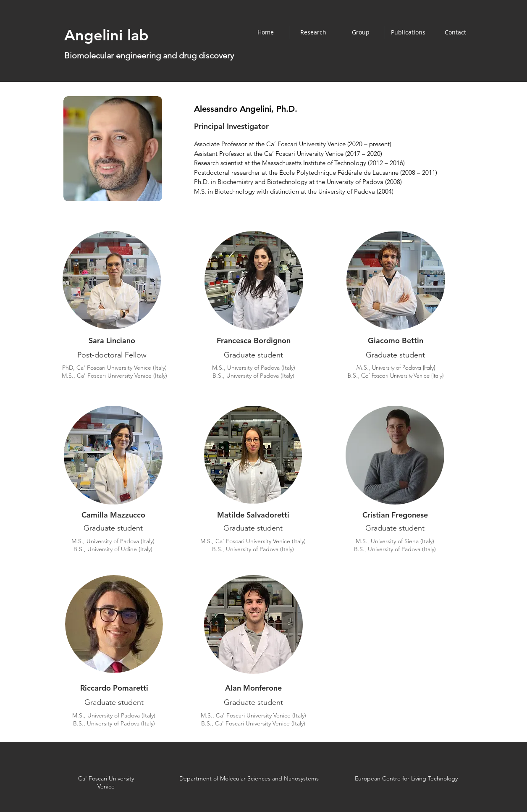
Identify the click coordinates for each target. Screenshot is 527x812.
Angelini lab (106, 35)
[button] (361, 32)
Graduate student (113, 528)
